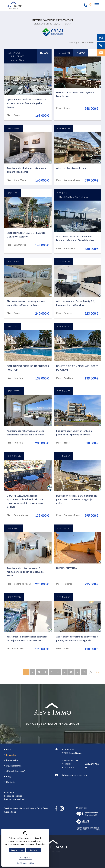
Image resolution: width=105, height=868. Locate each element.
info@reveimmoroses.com (74, 775)
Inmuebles (11, 755)
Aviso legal (9, 792)
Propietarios (12, 760)
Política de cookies (13, 796)
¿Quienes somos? (14, 766)
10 (84, 672)
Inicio (9, 749)
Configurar (25, 857)
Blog (8, 776)
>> (98, 672)
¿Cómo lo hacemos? (15, 771)
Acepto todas (17, 850)
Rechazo (34, 850)
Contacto (11, 782)
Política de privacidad (14, 799)
